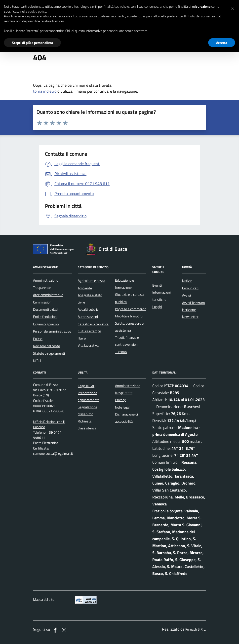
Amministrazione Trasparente (46, 284)
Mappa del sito (44, 600)
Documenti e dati (45, 309)
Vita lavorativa (88, 345)
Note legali (123, 407)
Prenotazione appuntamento (89, 396)
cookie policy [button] (37, 11)
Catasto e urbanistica (93, 324)
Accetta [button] (222, 43)
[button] (233, 8)
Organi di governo (46, 324)
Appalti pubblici (88, 309)
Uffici (37, 361)
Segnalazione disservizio (87, 411)
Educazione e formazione (124, 284)
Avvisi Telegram (194, 303)
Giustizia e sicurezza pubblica (130, 298)
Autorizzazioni (88, 317)
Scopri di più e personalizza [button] (32, 43)
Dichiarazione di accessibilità (126, 418)
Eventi (157, 285)
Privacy (120, 400)
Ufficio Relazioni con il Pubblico (49, 424)
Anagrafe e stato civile (90, 299)
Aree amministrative (48, 295)
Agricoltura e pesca (91, 281)
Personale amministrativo (52, 331)
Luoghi (157, 307)
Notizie (187, 281)
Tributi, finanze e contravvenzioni (127, 341)
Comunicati (190, 288)
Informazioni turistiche (161, 296)
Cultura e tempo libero (89, 335)
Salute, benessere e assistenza (129, 327)
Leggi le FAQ (87, 386)
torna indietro (45, 91)
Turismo (121, 352)
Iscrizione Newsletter (190, 313)
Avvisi (186, 295)
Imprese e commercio (131, 309)
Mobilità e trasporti (129, 316)
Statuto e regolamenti (49, 353)
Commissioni (43, 302)
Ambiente (85, 288)
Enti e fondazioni (45, 317)
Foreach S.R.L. (196, 629)
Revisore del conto (46, 346)
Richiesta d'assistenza (87, 425)
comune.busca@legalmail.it (53, 454)
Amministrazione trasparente (128, 389)
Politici (38, 339)
